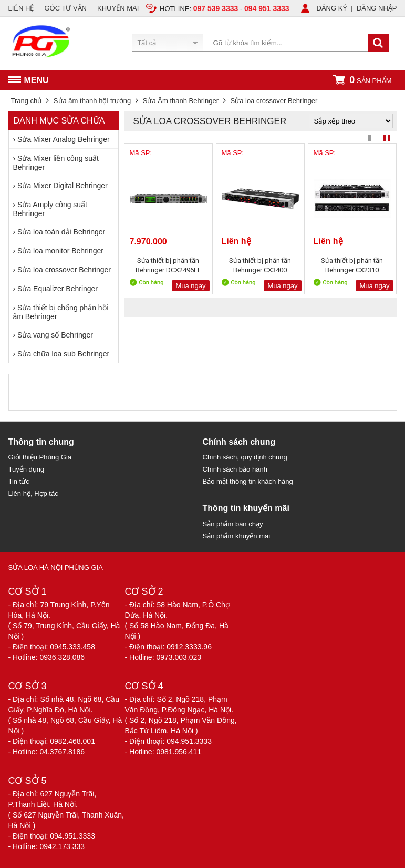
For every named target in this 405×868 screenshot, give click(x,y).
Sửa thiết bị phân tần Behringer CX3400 (260, 265)
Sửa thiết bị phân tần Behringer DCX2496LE (168, 265)
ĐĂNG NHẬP (377, 8)
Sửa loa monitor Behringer (60, 251)
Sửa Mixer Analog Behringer (64, 139)
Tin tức (19, 481)
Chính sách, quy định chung (245, 457)
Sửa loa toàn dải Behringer (61, 232)
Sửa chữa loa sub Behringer (63, 354)
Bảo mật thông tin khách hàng (248, 481)
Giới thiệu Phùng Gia (40, 457)
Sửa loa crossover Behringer (64, 270)
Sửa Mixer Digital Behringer (63, 186)
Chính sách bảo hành (235, 469)
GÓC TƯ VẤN (65, 8)
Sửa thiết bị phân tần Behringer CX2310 (352, 265)
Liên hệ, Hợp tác (33, 493)
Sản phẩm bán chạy (233, 524)
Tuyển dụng (27, 469)
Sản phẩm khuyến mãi (237, 536)
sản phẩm (362, 80)
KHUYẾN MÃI (118, 8)
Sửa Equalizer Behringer (58, 289)
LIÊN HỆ (21, 8)
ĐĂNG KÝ (332, 8)
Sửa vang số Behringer (55, 335)
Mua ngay (190, 286)
